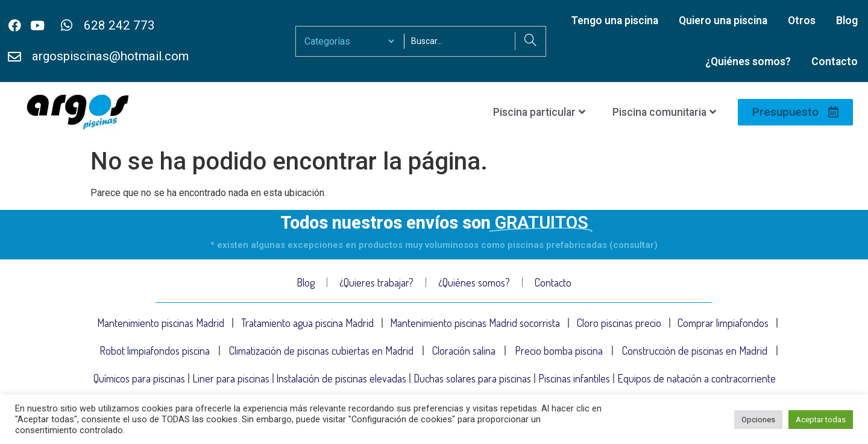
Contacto (835, 62)
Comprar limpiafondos (723, 323)
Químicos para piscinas (139, 378)
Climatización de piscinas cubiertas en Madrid (321, 350)
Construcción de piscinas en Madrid (695, 350)
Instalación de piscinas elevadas (341, 378)
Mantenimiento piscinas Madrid (161, 323)
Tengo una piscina (615, 21)
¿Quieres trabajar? (376, 282)
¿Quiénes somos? (748, 62)
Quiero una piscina (723, 21)
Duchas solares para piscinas (472, 378)
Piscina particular (539, 112)
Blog (847, 21)
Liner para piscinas (231, 378)
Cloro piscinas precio (619, 323)
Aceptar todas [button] (821, 420)
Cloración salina (464, 350)
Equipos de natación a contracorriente (697, 378)
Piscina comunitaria (664, 112)
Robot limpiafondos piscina (155, 350)
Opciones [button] (758, 420)
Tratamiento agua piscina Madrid (307, 323)
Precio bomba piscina (559, 350)
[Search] (530, 41)
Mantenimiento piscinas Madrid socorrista (475, 323)
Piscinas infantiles (574, 378)
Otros (802, 21)
